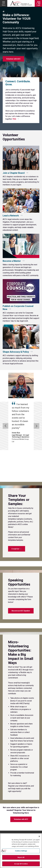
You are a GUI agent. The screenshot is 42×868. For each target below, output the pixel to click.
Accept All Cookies (21, 864)
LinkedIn (34, 807)
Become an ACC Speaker (21, 578)
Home (4, 12)
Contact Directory (11, 825)
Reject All (21, 857)
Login (38, 5)
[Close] (39, 836)
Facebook (26, 807)
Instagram (38, 807)
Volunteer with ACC (21, 786)
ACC (9, 806)
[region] (21, 851)
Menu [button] (4, 5)
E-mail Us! (17, 516)
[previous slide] (5, 409)
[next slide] (37, 409)
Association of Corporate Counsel (21, 3)
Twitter (30, 807)
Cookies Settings (21, 851)
